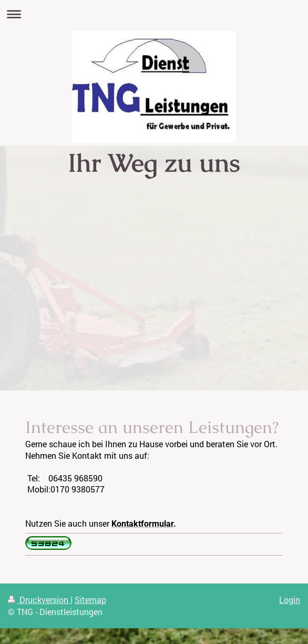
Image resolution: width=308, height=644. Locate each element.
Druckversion (39, 600)
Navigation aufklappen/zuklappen (154, 14)
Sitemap (90, 600)
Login (290, 600)
